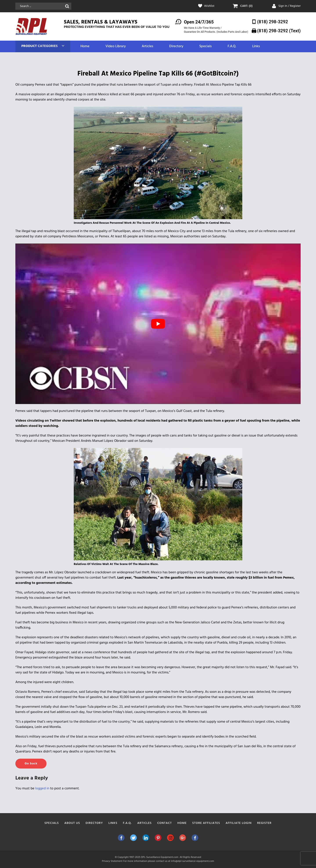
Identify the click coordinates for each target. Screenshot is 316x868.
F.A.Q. (232, 46)
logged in (42, 789)
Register (264, 823)
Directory (176, 46)
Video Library (116, 46)
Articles (147, 46)
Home (85, 46)
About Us (72, 823)
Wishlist (209, 6)
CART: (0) (246, 6)
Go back (31, 764)
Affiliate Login (239, 823)
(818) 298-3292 (273, 22)
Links (256, 46)
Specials (205, 46)
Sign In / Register (289, 6)
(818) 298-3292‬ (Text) (279, 31)
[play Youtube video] (158, 324)
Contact (164, 823)
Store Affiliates (206, 823)
